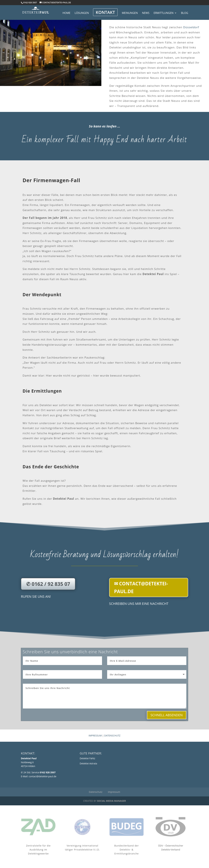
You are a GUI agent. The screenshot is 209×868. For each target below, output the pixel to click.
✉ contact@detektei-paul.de (141, 587)
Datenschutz (112, 736)
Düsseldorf (191, 27)
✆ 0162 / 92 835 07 (48, 584)
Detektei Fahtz (87, 758)
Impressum (95, 736)
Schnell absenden (167, 715)
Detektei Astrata (88, 763)
